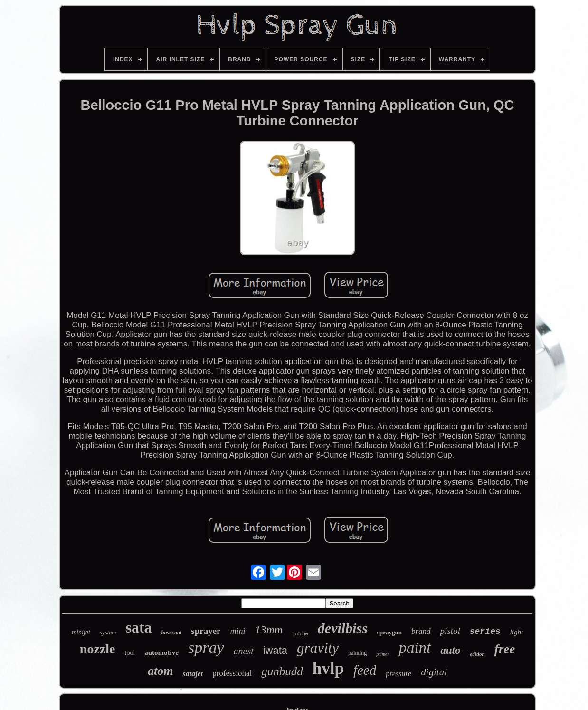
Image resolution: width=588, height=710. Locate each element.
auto (450, 650)
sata (138, 627)
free (505, 649)
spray (206, 648)
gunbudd (282, 671)
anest (244, 651)
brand (421, 631)
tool (130, 653)
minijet (81, 632)
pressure (398, 674)
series (485, 632)
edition (477, 654)
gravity (318, 648)
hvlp (328, 668)
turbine (300, 633)
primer (383, 654)
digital (434, 672)
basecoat (172, 633)
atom (160, 671)
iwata (275, 650)
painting (357, 653)
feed (365, 670)
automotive (161, 652)
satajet (193, 674)
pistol (450, 631)
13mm (269, 630)
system (108, 632)
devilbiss (343, 628)
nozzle (98, 649)
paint (415, 648)
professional (232, 673)
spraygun (389, 632)
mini (238, 631)
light (517, 632)
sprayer (206, 631)
